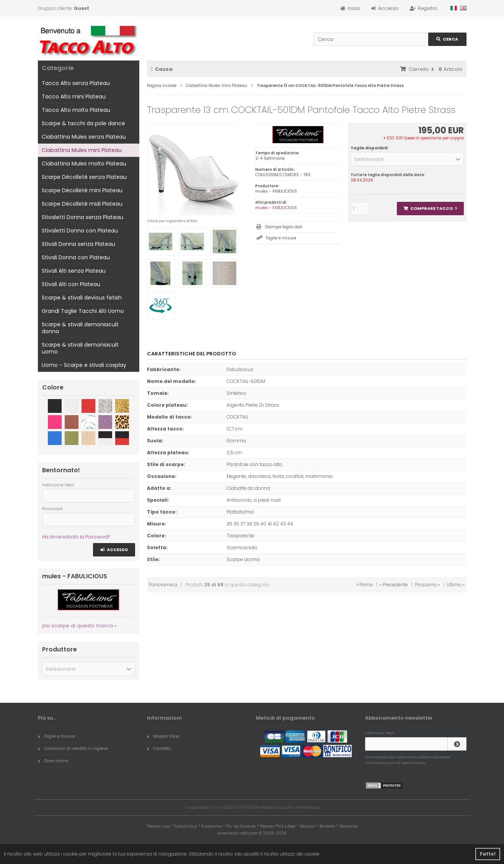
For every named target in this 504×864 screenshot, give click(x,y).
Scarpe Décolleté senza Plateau (84, 177)
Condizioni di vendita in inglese (73, 748)
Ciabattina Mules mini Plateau (82, 150)
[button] (407, 159)
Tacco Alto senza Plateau (76, 83)
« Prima (365, 585)
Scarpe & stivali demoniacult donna (80, 328)
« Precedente (394, 585)
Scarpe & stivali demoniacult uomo (80, 348)
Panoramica (163, 585)
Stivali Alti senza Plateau (74, 271)
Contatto (159, 748)
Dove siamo (53, 761)
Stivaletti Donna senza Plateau (82, 217)
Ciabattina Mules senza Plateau (84, 137)
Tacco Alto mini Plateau (74, 97)
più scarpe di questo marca (77, 626)
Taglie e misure (281, 238)
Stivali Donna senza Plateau (78, 244)
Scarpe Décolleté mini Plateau (82, 190)
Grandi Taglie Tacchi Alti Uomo (83, 311)
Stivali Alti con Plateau (71, 284)
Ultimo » (456, 585)
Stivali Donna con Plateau (76, 257)
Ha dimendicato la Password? (76, 537)
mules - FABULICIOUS (276, 208)
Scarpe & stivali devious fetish (82, 298)
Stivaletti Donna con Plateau (80, 231)
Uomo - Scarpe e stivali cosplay (84, 365)
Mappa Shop (163, 736)
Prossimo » (427, 585)
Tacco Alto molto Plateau (76, 110)
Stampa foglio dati (284, 227)
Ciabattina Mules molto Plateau (84, 164)
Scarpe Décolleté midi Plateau (82, 204)
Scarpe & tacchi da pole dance (83, 123)
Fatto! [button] (488, 854)
